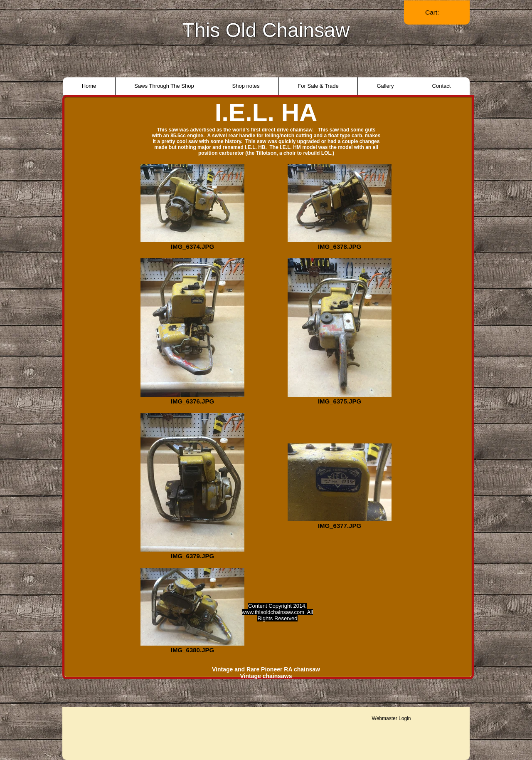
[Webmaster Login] (391, 718)
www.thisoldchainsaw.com (273, 612)
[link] (437, 12)
